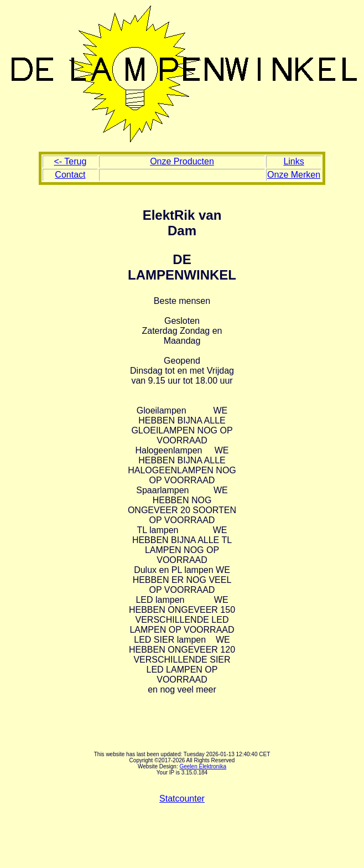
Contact (70, 175)
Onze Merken (294, 175)
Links (293, 161)
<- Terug (70, 161)
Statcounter (182, 799)
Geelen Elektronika (203, 766)
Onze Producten (182, 161)
